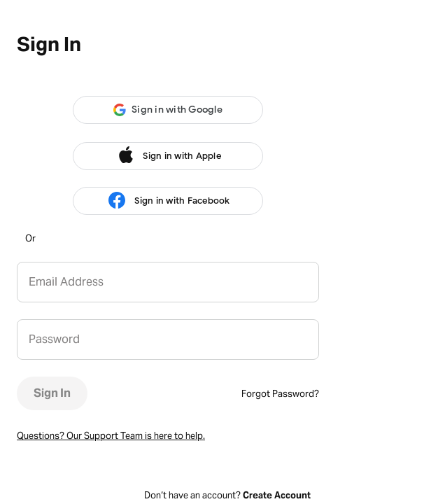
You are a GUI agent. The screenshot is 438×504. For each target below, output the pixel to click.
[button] (168, 110)
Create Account (277, 495)
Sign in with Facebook (168, 201)
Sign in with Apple (168, 156)
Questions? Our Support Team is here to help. (111, 436)
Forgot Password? (280, 394)
